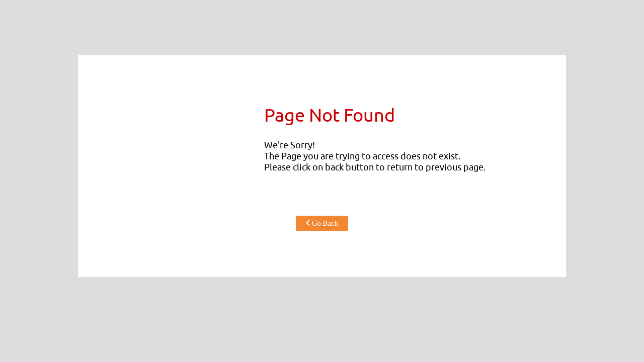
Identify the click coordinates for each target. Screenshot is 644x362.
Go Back (322, 223)
